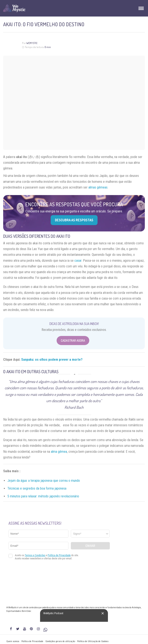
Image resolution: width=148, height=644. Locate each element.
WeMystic (32, 43)
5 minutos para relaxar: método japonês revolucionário (43, 496)
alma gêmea (59, 452)
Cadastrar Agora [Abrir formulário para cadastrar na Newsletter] (73, 341)
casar (78, 261)
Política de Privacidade (32, 641)
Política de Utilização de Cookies (93, 641)
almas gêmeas (98, 187)
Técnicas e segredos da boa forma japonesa (37, 488)
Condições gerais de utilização (60, 641)
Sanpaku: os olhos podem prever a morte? (52, 360)
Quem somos (13, 641)
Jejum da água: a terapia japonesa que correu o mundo (44, 481)
